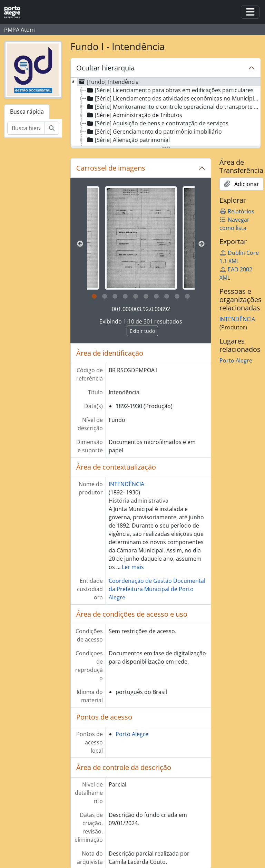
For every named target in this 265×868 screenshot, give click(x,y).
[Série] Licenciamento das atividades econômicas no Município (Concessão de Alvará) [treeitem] (173, 98)
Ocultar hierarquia (105, 68)
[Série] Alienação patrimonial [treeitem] (128, 140)
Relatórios (237, 211)
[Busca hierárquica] (26, 128)
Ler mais (133, 567)
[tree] (166, 112)
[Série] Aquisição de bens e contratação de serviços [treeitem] (157, 123)
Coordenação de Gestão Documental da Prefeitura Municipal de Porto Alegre (157, 589)
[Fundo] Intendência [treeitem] (108, 82)
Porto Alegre (132, 734)
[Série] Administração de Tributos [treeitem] (134, 115)
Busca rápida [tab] (27, 112)
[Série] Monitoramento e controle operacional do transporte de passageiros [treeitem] (173, 107)
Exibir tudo (142, 331)
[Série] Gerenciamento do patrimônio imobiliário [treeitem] (154, 132)
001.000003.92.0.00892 (141, 309)
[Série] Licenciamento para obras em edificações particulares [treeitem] (170, 90)
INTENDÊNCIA (126, 484)
